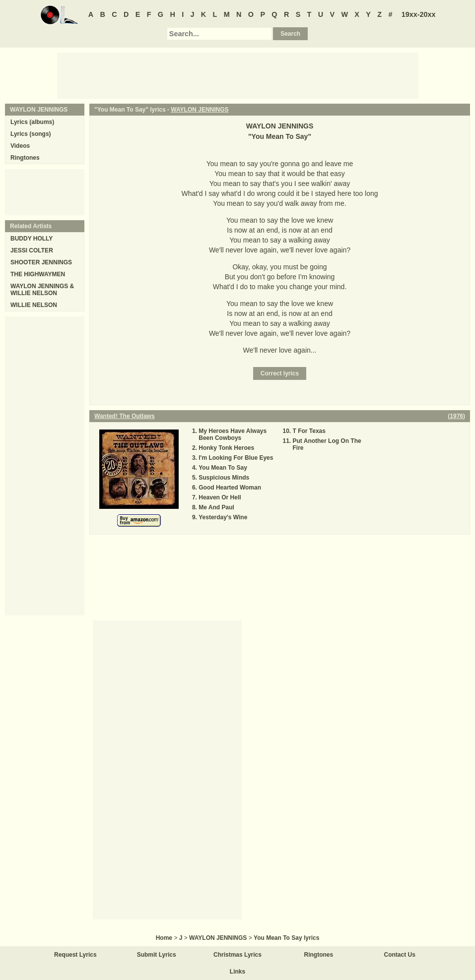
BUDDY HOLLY (32, 239)
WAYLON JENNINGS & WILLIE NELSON (42, 290)
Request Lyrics (75, 955)
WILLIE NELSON (34, 305)
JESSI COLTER (32, 250)
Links (237, 972)
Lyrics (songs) (31, 134)
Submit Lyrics (157, 955)
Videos (20, 146)
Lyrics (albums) (32, 122)
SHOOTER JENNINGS (41, 262)
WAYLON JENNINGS (200, 110)
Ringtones (25, 158)
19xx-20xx (419, 14)
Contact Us (400, 955)
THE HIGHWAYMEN (38, 274)
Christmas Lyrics (237, 955)
